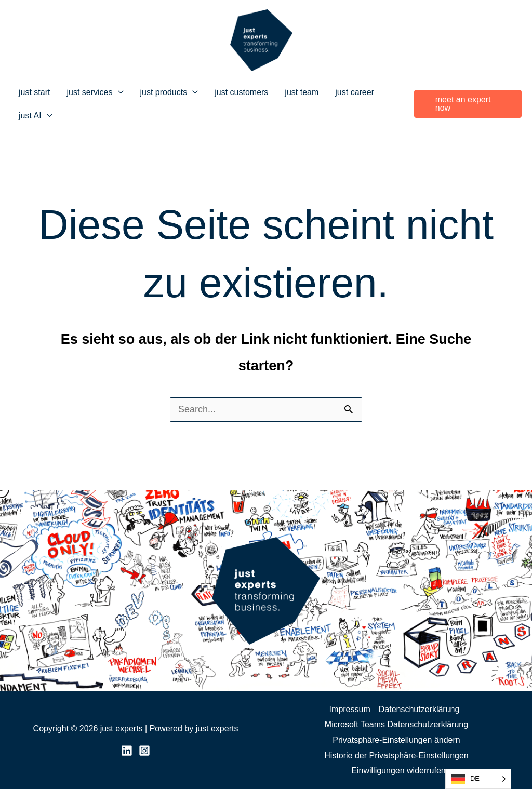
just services (89, 92)
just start (34, 92)
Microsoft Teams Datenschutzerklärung (396, 724)
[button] (468, 104)
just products (164, 92)
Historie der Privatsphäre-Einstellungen (396, 755)
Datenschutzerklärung (419, 709)
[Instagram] (144, 751)
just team (302, 92)
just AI (30, 116)
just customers (241, 92)
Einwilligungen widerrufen (398, 771)
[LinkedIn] (127, 751)
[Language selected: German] (478, 779)
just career (355, 92)
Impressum (350, 709)
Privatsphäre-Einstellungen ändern (396, 740)
